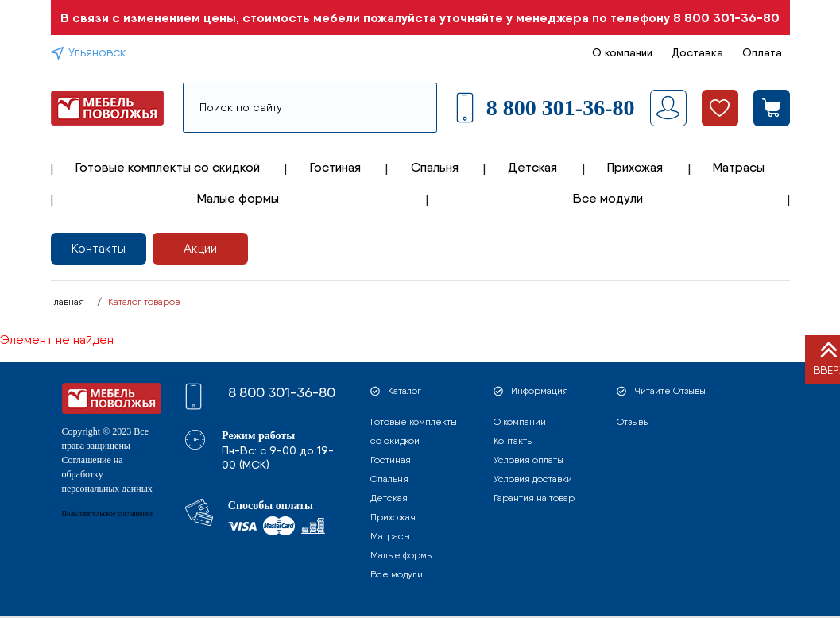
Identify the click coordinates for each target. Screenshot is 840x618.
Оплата (762, 52)
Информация (540, 391)
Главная (68, 302)
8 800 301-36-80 (726, 17)
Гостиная (335, 167)
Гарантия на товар (534, 498)
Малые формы (238, 198)
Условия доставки (533, 479)
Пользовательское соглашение (108, 513)
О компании (622, 52)
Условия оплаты (528, 460)
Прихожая (635, 167)
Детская (532, 167)
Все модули (608, 198)
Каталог (405, 391)
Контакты (99, 248)
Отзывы (633, 422)
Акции (200, 248)
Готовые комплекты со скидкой (168, 167)
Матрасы (739, 167)
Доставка (697, 52)
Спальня (435, 167)
